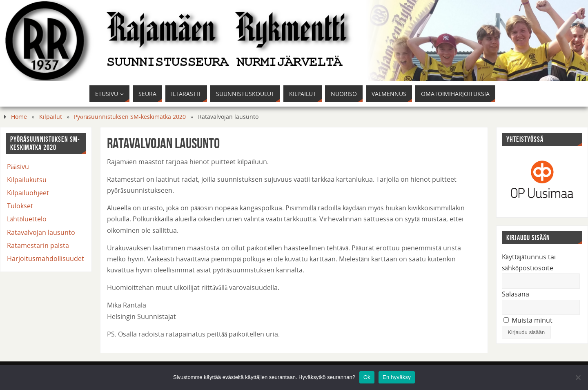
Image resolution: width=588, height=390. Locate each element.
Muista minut (528, 320)
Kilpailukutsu (27, 180)
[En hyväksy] (578, 377)
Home (19, 117)
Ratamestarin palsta (38, 245)
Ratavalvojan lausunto (41, 232)
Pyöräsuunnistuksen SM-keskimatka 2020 (130, 117)
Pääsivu (18, 167)
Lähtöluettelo (27, 219)
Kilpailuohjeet (28, 193)
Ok (367, 377)
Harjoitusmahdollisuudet (46, 259)
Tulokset (20, 206)
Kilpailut (51, 117)
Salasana (516, 294)
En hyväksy (397, 377)
